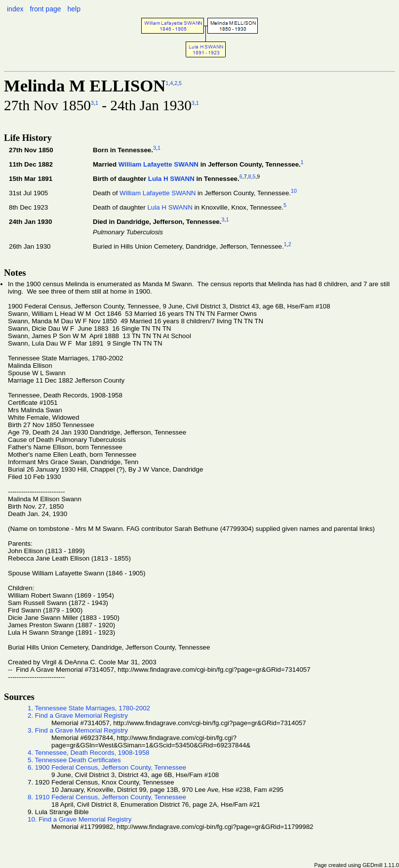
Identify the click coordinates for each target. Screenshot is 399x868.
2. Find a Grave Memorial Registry (78, 716)
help (74, 9)
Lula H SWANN (171, 179)
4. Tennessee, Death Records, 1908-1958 (89, 753)
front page (45, 9)
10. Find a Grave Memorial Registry (80, 819)
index (15, 9)
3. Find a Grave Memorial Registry (78, 730)
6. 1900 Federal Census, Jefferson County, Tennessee (107, 767)
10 (294, 191)
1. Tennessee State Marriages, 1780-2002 (89, 708)
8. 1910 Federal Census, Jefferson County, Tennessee (107, 797)
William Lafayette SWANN (159, 164)
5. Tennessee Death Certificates (74, 760)
